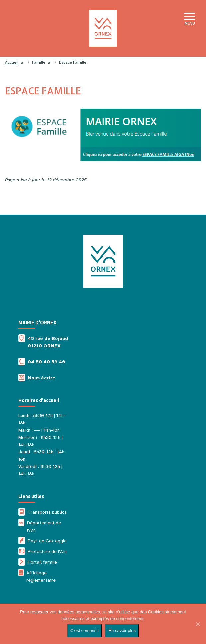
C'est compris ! (85, 630)
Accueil (12, 62)
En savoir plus (122, 630)
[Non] (198, 624)
